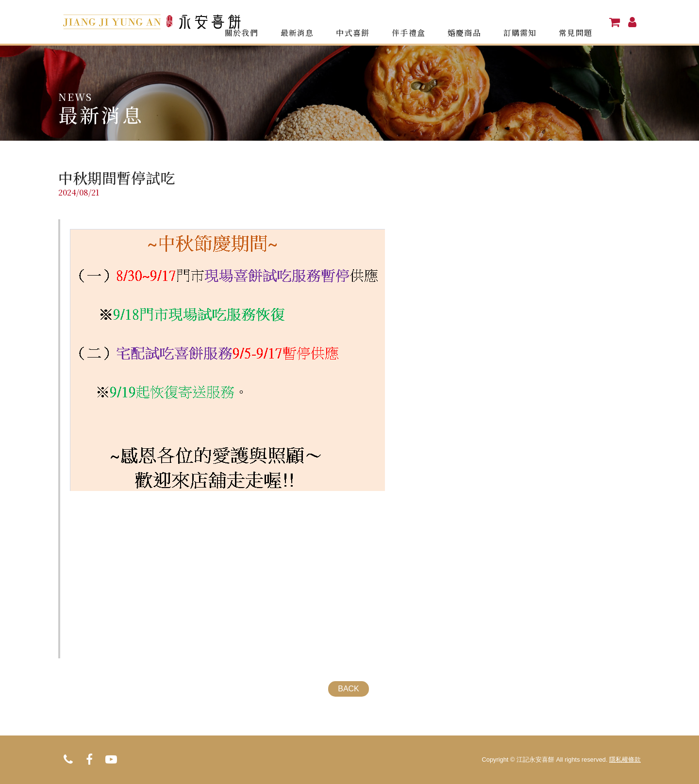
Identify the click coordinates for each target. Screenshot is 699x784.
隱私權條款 (625, 759)
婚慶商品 (475, 22)
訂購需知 (528, 22)
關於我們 (265, 22)
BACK (349, 689)
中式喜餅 (370, 22)
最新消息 (317, 22)
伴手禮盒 (423, 22)
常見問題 (581, 22)
